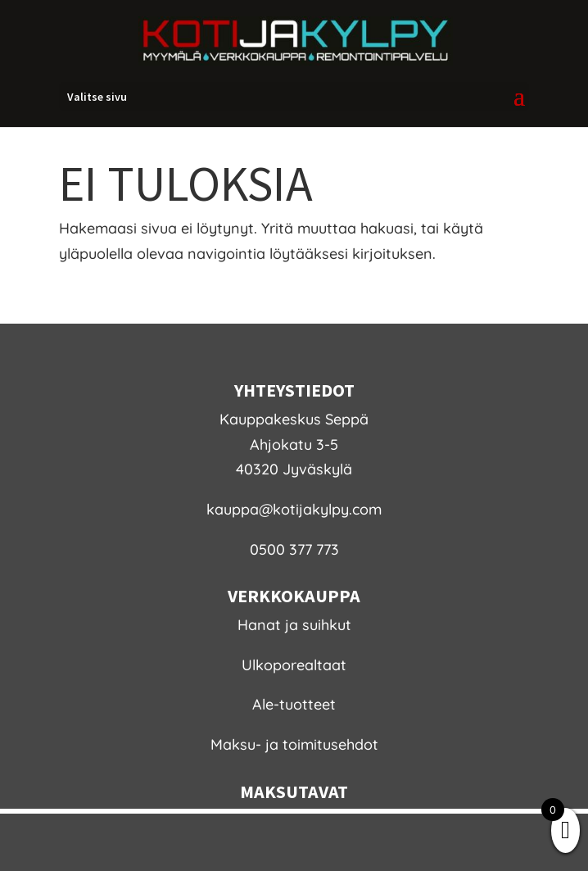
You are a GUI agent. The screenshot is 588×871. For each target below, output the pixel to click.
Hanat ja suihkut (294, 625)
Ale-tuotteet (294, 704)
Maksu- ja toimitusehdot (294, 744)
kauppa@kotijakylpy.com (294, 509)
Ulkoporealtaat (294, 665)
